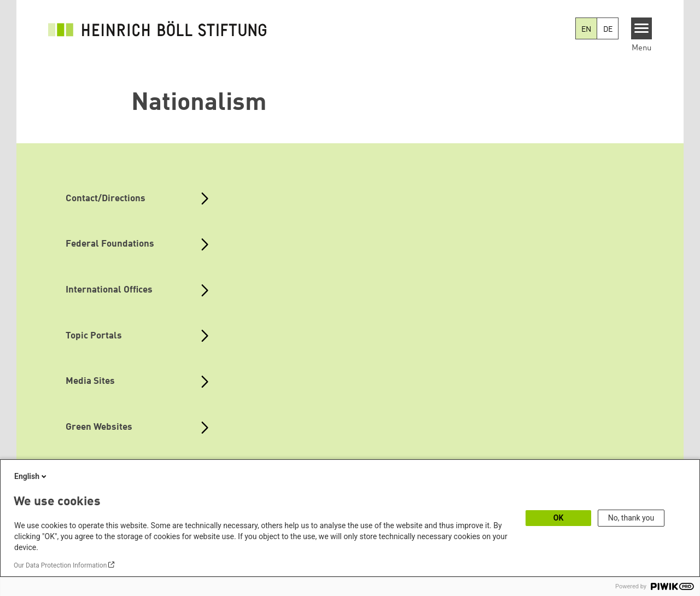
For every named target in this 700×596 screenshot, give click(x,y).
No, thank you (631, 518)
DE (608, 30)
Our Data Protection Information (60, 565)
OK (559, 518)
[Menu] (642, 28)
